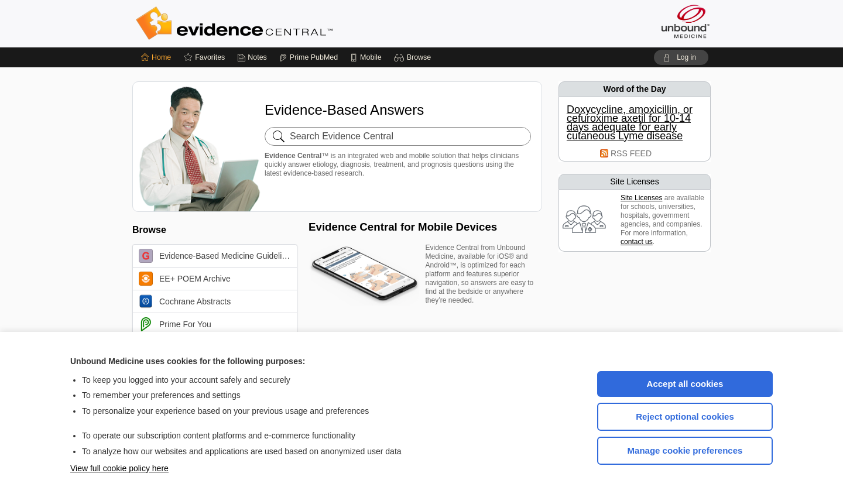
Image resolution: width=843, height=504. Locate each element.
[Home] (156, 57)
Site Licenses (641, 198)
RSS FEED (631, 153)
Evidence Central (281, 23)
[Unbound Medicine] (686, 21)
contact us (637, 242)
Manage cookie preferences (685, 450)
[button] (414, 57)
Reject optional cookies (685, 416)
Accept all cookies (685, 384)
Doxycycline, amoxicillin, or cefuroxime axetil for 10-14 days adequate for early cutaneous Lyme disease (630, 123)
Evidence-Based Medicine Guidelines (217, 256)
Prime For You (175, 324)
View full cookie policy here (119, 468)
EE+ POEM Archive (185, 279)
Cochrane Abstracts (185, 301)
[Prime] (309, 57)
